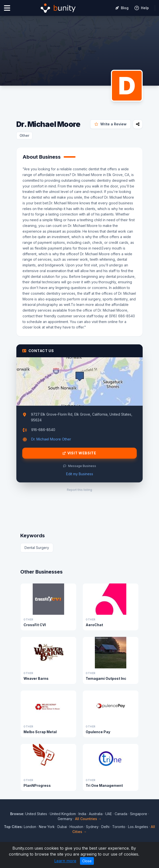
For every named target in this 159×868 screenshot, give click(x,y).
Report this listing (79, 490)
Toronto (119, 827)
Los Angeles (138, 827)
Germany (65, 819)
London (30, 827)
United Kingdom (63, 814)
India (82, 814)
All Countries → (88, 819)
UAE (109, 814)
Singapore (139, 814)
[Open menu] (7, 8)
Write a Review (110, 124)
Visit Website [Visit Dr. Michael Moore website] (79, 453)
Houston (76, 827)
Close (87, 861)
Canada (121, 814)
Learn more (65, 861)
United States (36, 814)
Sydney (92, 827)
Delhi (105, 827)
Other (24, 135)
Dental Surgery (37, 548)
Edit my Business (80, 474)
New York (47, 827)
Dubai (62, 827)
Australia (96, 814)
